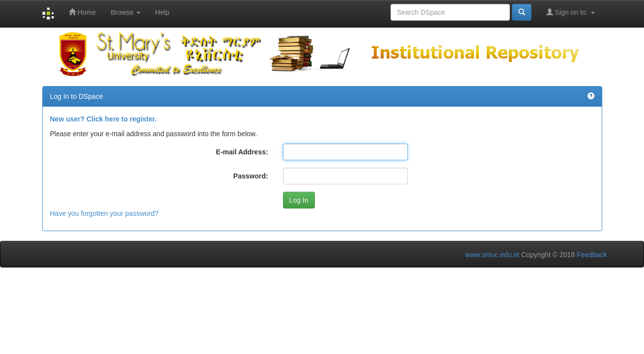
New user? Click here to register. (103, 119)
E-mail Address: (242, 152)
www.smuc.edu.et (492, 255)
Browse (126, 12)
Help (162, 12)
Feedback (592, 255)
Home (82, 12)
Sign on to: (571, 12)
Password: (251, 176)
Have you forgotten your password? (104, 213)
